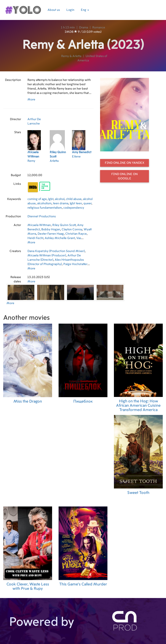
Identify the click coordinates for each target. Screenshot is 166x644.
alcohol (60, 199)
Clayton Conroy (72, 229)
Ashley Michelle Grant (60, 238)
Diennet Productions (42, 216)
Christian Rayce (76, 234)
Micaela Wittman (39, 225)
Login (70, 10)
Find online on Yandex (125, 163)
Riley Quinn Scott (64, 225)
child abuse (74, 199)
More (31, 100)
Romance (99, 28)
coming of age (37, 199)
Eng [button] (85, 10)
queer (87, 203)
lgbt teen (76, 203)
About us (54, 10)
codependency (74, 208)
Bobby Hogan (51, 229)
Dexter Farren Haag (51, 234)
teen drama (61, 203)
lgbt (51, 199)
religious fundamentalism (45, 208)
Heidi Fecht (35, 238)
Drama (84, 28)
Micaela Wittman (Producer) (47, 256)
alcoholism (44, 203)
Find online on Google (124, 176)
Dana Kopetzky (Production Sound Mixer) (56, 251)
